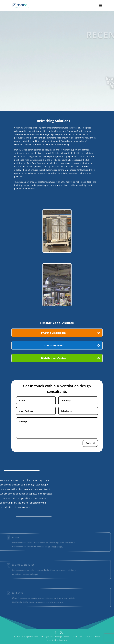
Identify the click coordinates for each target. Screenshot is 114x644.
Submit (90, 443)
